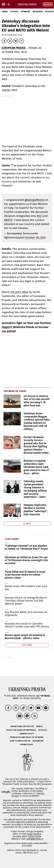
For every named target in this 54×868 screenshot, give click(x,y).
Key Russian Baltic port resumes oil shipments (26, 614)
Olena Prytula (34, 836)
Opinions (25, 12)
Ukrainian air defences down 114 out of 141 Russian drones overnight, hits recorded (26, 560)
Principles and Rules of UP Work (27, 737)
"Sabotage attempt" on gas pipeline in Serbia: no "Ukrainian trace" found (26, 547)
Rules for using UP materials (21, 730)
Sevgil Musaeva (34, 834)
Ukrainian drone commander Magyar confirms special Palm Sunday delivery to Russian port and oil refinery (37, 421)
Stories (14, 12)
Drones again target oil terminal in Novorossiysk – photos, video (25, 637)
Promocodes (27, 744)
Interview (38, 12)
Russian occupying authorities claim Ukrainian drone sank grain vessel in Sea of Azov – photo (36, 467)
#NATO (8, 220)
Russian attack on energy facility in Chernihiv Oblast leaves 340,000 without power (26, 601)
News (5, 12)
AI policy (43, 730)
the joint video (19, 292)
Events (40, 726)
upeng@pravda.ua (35, 839)
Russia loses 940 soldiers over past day (26, 588)
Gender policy (27, 734)
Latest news (12, 539)
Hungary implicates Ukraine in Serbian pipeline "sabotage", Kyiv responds (35, 510)
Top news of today (15, 391)
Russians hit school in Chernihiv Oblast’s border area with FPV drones (27, 625)
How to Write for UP (20, 741)
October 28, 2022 (35, 237)
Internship (38, 741)
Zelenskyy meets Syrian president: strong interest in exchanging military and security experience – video (35, 489)
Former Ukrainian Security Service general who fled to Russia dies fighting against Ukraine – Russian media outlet (36, 445)
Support (7, 327)
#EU (39, 216)
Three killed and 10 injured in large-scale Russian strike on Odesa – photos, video (26, 575)
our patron (8, 331)
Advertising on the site (22, 726)
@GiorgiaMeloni (34, 200)
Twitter (6, 90)
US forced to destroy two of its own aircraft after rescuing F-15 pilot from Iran (37, 401)
